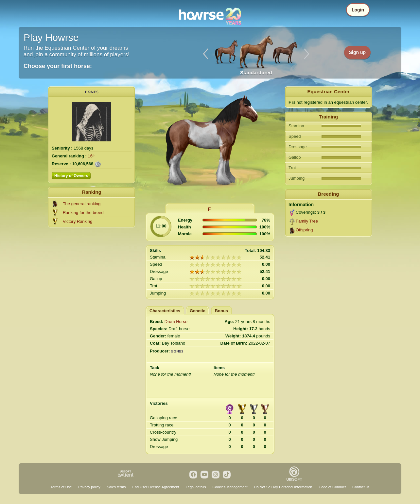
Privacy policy (89, 487)
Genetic (198, 311)
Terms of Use (61, 487)
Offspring (304, 230)
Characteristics (165, 311)
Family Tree (307, 221)
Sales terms (116, 487)
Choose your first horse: (58, 66)
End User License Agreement (156, 487)
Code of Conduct (332, 487)
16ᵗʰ (92, 156)
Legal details (196, 487)
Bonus (221, 311)
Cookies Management (230, 487)
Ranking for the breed (83, 213)
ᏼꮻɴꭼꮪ (92, 91)
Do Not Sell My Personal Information (283, 487)
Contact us (361, 487)
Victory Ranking (78, 221)
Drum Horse (176, 322)
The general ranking (82, 204)
